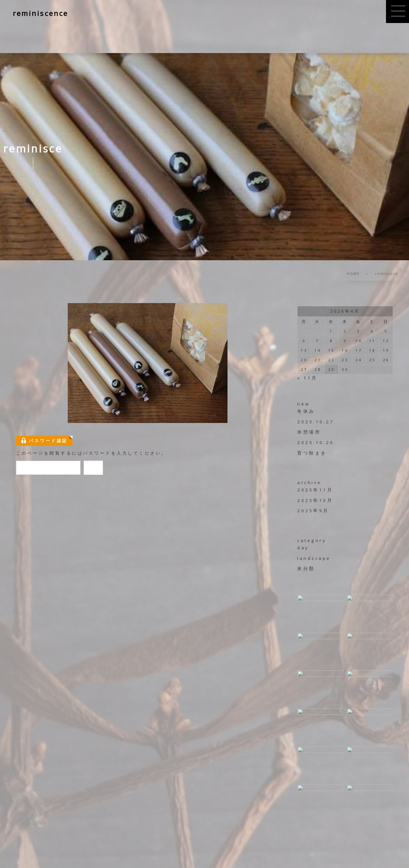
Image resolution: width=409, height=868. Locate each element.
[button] (397, 12)
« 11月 (307, 378)
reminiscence (40, 13)
